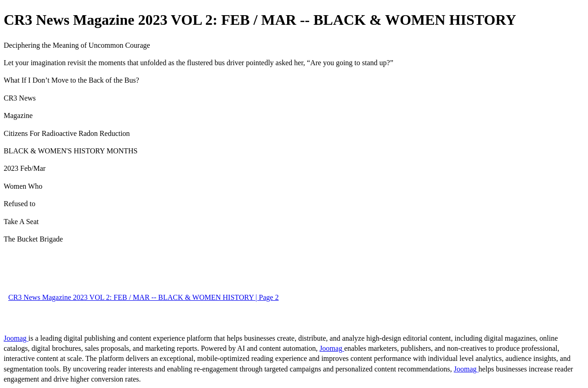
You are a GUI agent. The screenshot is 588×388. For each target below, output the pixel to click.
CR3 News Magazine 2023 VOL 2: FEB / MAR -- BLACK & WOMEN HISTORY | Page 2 (144, 297)
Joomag (16, 338)
